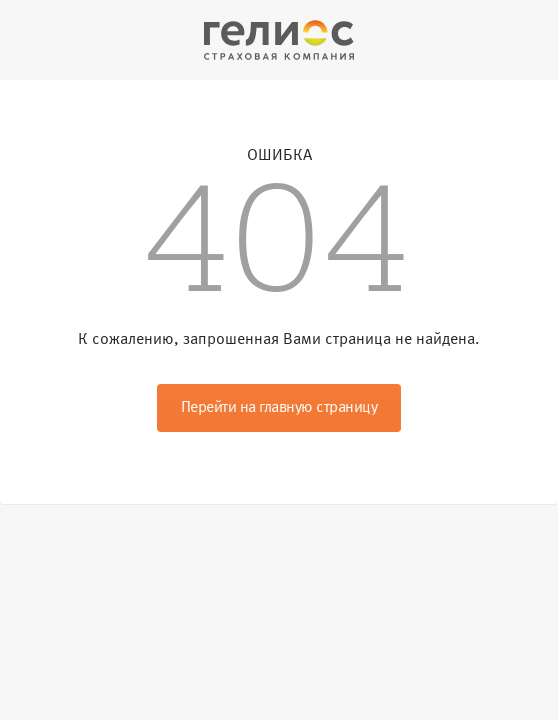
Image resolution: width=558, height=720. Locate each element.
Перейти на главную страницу (279, 408)
